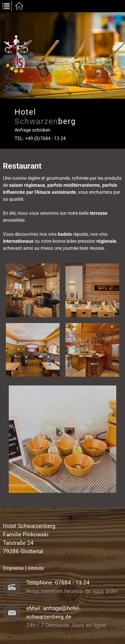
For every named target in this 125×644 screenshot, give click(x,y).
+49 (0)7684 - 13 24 (45, 138)
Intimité (36, 568)
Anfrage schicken (32, 130)
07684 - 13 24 (72, 583)
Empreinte (13, 568)
